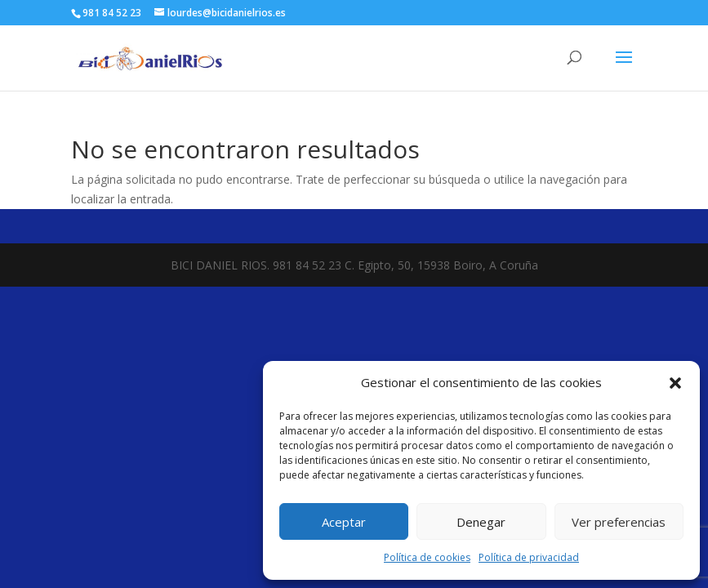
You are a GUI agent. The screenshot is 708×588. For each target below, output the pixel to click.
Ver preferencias (619, 522)
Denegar (481, 522)
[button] (675, 383)
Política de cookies (427, 557)
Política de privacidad (529, 557)
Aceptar (344, 522)
